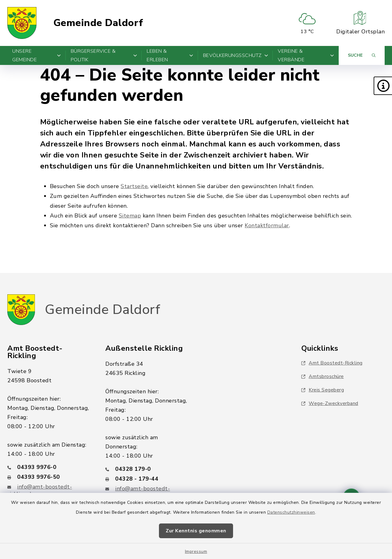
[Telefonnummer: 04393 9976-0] (49, 467)
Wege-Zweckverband (330, 403)
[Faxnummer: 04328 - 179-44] (147, 479)
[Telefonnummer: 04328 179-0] (147, 469)
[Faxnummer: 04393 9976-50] (49, 477)
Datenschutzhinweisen (291, 512)
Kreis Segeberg (323, 390)
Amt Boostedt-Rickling (332, 363)
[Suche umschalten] (362, 55)
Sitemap (130, 216)
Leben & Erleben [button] (170, 55)
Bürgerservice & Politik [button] (104, 55)
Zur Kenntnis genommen (196, 531)
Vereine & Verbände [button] (306, 55)
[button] (383, 86)
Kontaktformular (267, 225)
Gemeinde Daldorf (98, 23)
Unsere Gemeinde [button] (37, 55)
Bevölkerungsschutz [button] (236, 55)
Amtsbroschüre (323, 376)
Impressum (196, 551)
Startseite (134, 186)
